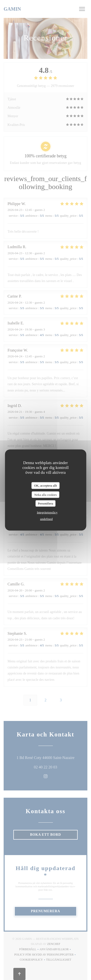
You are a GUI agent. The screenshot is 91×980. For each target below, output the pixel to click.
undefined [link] (46, 519)
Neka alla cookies (45, 494)
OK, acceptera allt (45, 486)
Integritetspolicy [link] (47, 512)
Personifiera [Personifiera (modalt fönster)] (45, 503)
